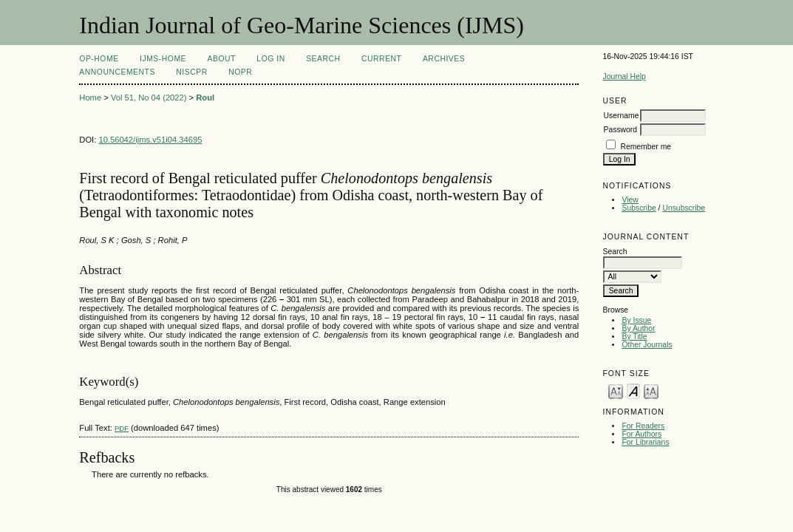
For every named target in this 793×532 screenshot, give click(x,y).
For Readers (643, 426)
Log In (270, 59)
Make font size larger (651, 391)
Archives (444, 59)
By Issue (636, 320)
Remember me (646, 147)
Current (381, 59)
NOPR (240, 72)
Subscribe (639, 208)
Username (621, 116)
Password (620, 130)
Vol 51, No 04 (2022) (149, 98)
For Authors (641, 434)
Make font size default (633, 391)
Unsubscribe (684, 208)
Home (90, 98)
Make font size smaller (616, 391)
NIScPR (191, 72)
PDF (122, 428)
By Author (638, 328)
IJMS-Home (163, 59)
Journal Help (624, 76)
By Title (634, 337)
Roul (205, 98)
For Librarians (645, 442)
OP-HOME (99, 59)
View (630, 200)
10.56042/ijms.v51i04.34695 (150, 140)
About (221, 59)
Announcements (117, 72)
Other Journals (647, 345)
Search (323, 59)
